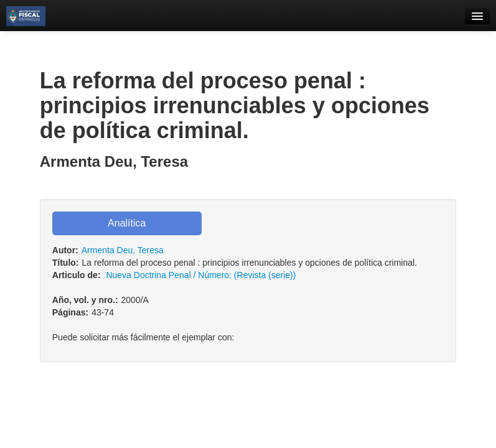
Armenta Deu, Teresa (123, 250)
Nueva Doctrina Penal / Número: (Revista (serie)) (201, 275)
